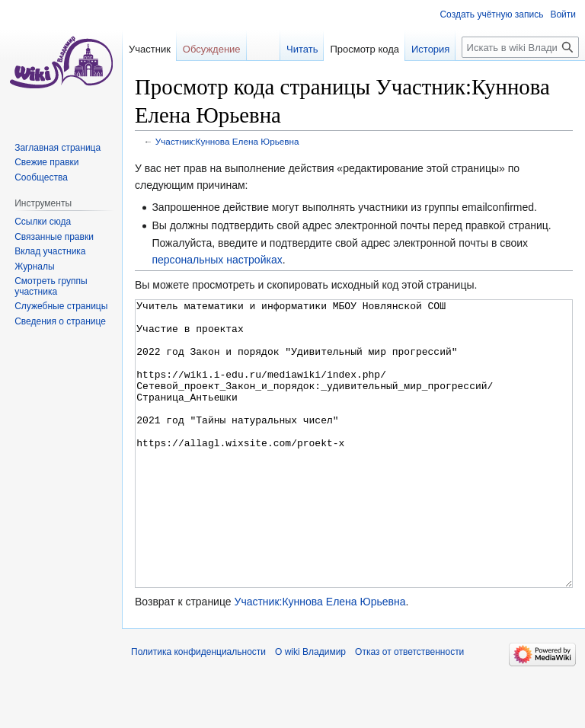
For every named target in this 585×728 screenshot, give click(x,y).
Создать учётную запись (491, 14)
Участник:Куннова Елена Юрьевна (227, 141)
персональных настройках (217, 260)
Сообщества (41, 177)
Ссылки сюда (43, 222)
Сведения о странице (60, 321)
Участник (150, 49)
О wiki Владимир (310, 709)
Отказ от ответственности (409, 709)
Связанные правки (54, 237)
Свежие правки (46, 162)
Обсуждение (212, 49)
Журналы (34, 267)
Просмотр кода (364, 49)
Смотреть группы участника (51, 286)
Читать (302, 49)
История (430, 49)
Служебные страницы (61, 306)
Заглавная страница (58, 148)
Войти (563, 14)
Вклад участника (50, 251)
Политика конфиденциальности (198, 709)
